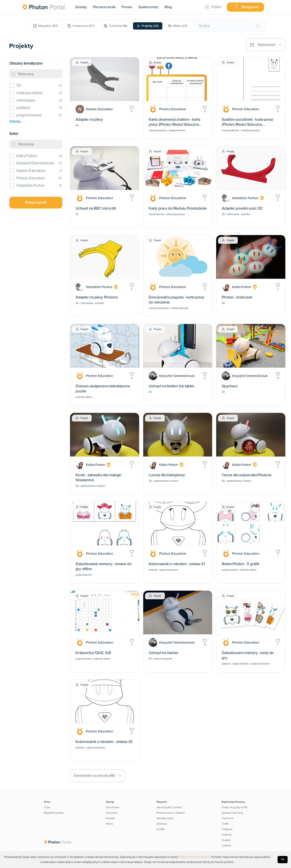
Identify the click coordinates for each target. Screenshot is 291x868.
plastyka (23, 108)
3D (19, 85)
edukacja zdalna (29, 93)
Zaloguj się (246, 7)
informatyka (26, 100)
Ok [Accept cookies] (283, 859)
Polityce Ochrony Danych (194, 857)
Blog (168, 7)
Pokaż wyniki (36, 202)
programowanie (29, 115)
